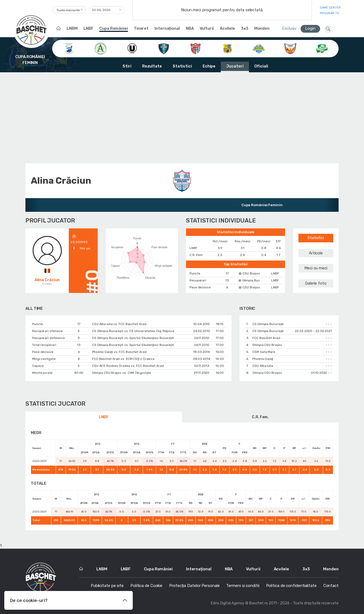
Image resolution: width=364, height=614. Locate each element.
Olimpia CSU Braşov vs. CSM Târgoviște (122, 373)
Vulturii (207, 28)
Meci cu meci (316, 268)
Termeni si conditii (243, 586)
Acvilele (227, 28)
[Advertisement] (182, 118)
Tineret (141, 28)
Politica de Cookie (146, 586)
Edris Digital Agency (228, 603)
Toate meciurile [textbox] (68, 10)
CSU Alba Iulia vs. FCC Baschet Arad (119, 324)
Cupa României (114, 28)
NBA (190, 28)
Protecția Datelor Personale (194, 586)
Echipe (209, 66)
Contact (331, 586)
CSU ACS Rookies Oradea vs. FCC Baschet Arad (128, 366)
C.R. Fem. (260, 417)
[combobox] (69, 10)
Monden (262, 28)
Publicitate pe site (107, 586)
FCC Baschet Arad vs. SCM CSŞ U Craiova (123, 359)
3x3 (245, 28)
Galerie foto (316, 283)
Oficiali (261, 66)
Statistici (182, 66)
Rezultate (152, 66)
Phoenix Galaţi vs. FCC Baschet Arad (119, 352)
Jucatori (235, 66)
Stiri (127, 66)
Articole (316, 253)
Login (310, 28)
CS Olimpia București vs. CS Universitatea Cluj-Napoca (133, 331)
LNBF (89, 28)
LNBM (72, 28)
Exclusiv (289, 28)
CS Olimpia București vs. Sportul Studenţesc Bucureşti (133, 338)
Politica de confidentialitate (291, 586)
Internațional (167, 28)
